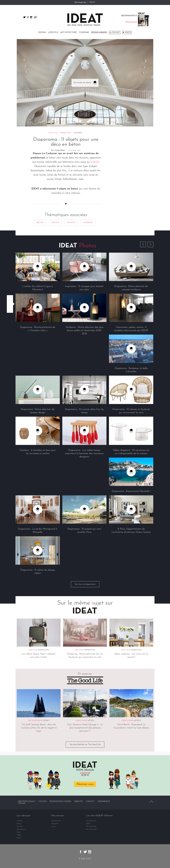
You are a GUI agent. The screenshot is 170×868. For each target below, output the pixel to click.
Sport (47, 721)
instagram (31, 17)
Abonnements (56, 821)
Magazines (55, 824)
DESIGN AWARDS (99, 33)
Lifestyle (53, 33)
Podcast (116, 33)
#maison (71, 223)
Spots (19, 832)
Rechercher (35, 17)
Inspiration (66, 133)
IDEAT (92, 2)
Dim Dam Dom (92, 829)
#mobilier (88, 223)
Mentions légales (27, 801)
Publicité (78, 801)
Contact (90, 801)
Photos (19, 838)
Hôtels (91, 721)
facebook (28, 17)
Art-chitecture (68, 33)
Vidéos (128, 33)
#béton (40, 223)
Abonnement (104, 801)
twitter (24, 17)
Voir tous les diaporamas (85, 584)
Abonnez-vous (85, 784)
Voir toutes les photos (82, 83)
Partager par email (10, 309)
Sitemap (22, 803)
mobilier (95, 162)
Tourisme (84, 33)
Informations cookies (60, 801)
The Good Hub (91, 826)
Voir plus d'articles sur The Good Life (85, 745)
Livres (54, 826)
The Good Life (80, 2)
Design (42, 33)
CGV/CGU (43, 801)
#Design (55, 223)
